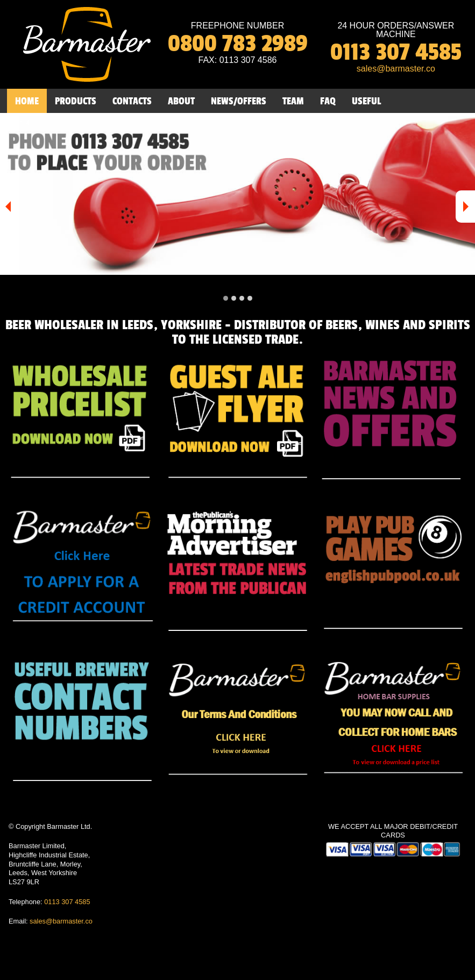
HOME (27, 101)
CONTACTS (132, 101)
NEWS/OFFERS (239, 101)
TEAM (293, 101)
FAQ (328, 101)
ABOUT (181, 101)
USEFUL (366, 101)
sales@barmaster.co (61, 921)
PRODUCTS (76, 101)
